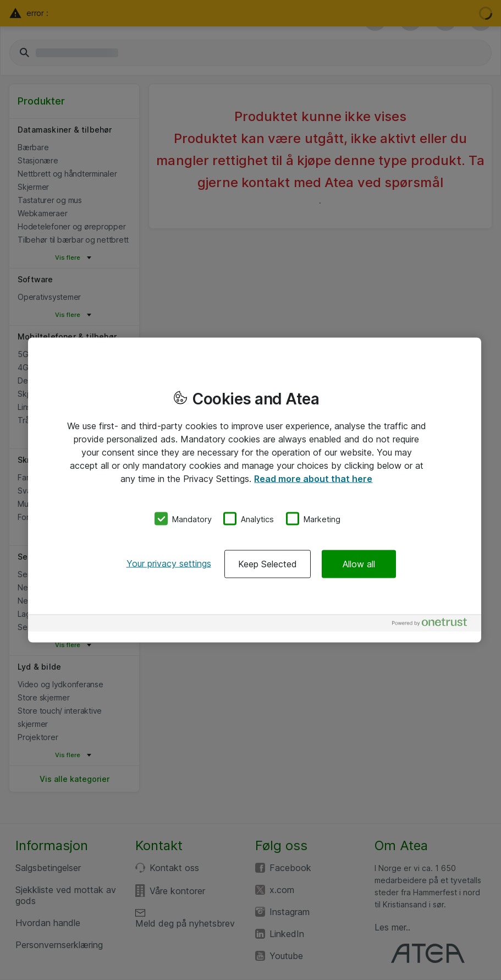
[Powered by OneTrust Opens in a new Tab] (434, 625)
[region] (255, 490)
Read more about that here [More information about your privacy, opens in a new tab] (313, 478)
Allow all (359, 564)
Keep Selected (268, 564)
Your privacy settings (169, 563)
